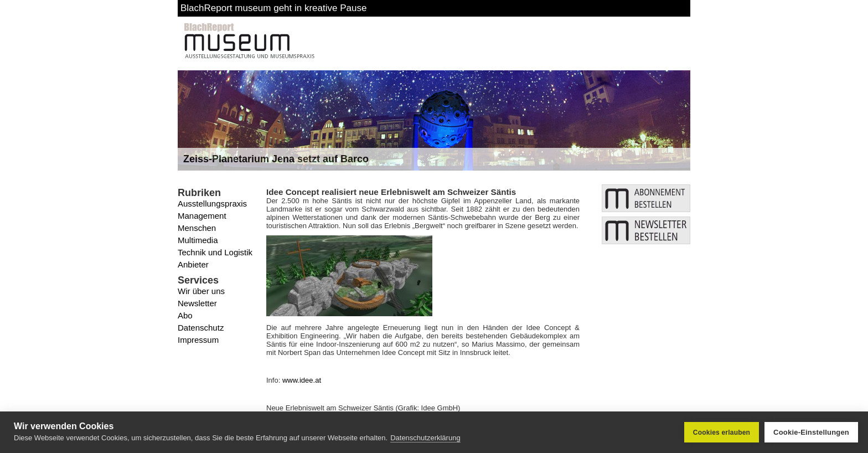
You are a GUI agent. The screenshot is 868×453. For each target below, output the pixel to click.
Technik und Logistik (215, 252)
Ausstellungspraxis (212, 204)
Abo (185, 315)
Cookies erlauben (722, 433)
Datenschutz (201, 328)
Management (202, 216)
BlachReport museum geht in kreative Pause (273, 8)
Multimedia (198, 240)
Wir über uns (201, 291)
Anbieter (193, 264)
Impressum (198, 340)
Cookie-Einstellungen (811, 432)
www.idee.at (302, 380)
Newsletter (197, 303)
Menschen (197, 228)
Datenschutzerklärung (425, 438)
